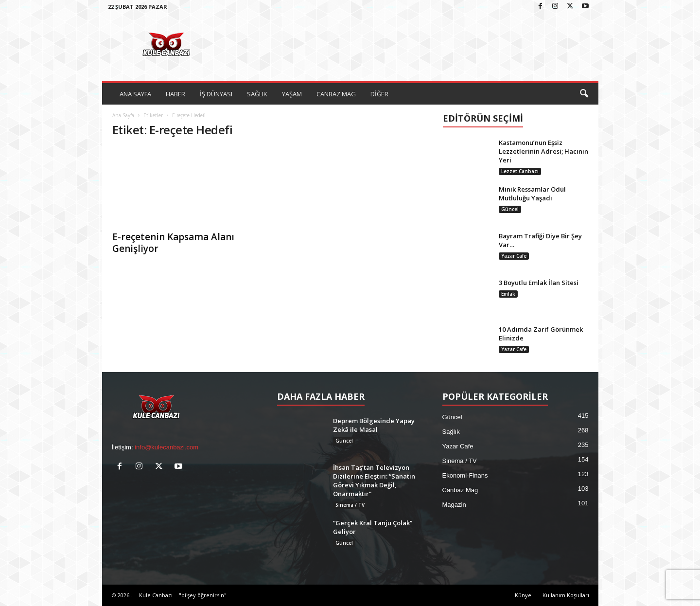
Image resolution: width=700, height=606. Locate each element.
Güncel (510, 209)
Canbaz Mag (460, 490)
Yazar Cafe (514, 256)
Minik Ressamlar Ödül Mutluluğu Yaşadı (532, 194)
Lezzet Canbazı (520, 171)
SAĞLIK (257, 94)
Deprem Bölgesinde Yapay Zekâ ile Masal (374, 425)
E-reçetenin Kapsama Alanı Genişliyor (173, 243)
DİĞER (379, 94)
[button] (584, 94)
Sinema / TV (350, 505)
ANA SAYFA (135, 94)
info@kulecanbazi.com (166, 447)
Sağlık (451, 432)
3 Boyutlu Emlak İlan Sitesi (539, 283)
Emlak (508, 294)
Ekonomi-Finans (465, 475)
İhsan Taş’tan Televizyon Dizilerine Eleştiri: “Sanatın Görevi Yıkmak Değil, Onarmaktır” (374, 481)
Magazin (454, 505)
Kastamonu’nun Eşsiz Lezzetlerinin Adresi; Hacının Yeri (543, 151)
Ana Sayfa (123, 115)
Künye (523, 595)
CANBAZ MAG (336, 94)
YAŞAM (292, 94)
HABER (175, 94)
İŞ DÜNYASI (216, 94)
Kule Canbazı (156, 595)
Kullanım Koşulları (566, 595)
